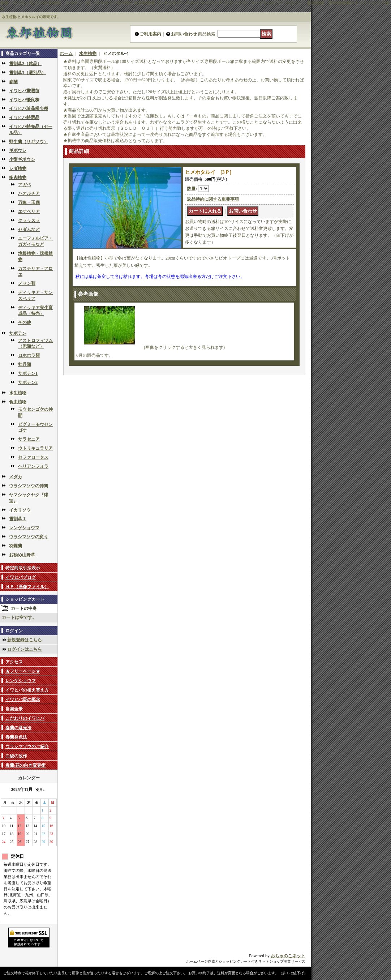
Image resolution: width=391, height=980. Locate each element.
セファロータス (33, 457)
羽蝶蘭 (16, 546)
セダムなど (29, 230)
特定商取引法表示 (23, 568)
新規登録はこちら (25, 640)
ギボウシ (18, 150)
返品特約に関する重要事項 (213, 199)
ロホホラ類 (29, 355)
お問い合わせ (184, 34)
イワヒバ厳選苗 (24, 91)
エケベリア (29, 211)
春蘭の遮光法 (18, 728)
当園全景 (14, 709)
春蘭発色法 (16, 737)
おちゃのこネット (288, 956)
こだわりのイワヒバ (25, 718)
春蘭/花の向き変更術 (25, 765)
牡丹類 (25, 364)
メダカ (16, 477)
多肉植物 (18, 177)
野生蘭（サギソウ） (29, 142)
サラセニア (29, 439)
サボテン (18, 333)
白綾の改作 (16, 756)
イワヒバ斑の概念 (23, 699)
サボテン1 (28, 373)
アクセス (14, 662)
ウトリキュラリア (35, 448)
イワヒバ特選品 (24, 117)
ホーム (66, 54)
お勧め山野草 (22, 555)
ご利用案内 (150, 34)
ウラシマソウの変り (29, 537)
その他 (25, 322)
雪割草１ (18, 519)
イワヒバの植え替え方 (27, 690)
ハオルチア (29, 193)
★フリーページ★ (23, 671)
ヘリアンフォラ (33, 466)
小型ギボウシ (22, 159)
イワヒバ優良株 (24, 100)
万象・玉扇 (29, 202)
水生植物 (18, 393)
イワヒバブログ (21, 577)
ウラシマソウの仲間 (29, 486)
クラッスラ (29, 221)
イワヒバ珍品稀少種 (29, 108)
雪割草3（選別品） (27, 73)
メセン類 (27, 283)
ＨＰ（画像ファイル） (27, 587)
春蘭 (13, 82)
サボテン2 (28, 382)
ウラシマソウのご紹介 (27, 746)
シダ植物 (18, 168)
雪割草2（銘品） (25, 64)
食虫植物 (18, 402)
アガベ (25, 185)
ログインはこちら (25, 649)
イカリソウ (20, 510)
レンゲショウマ (24, 528)
